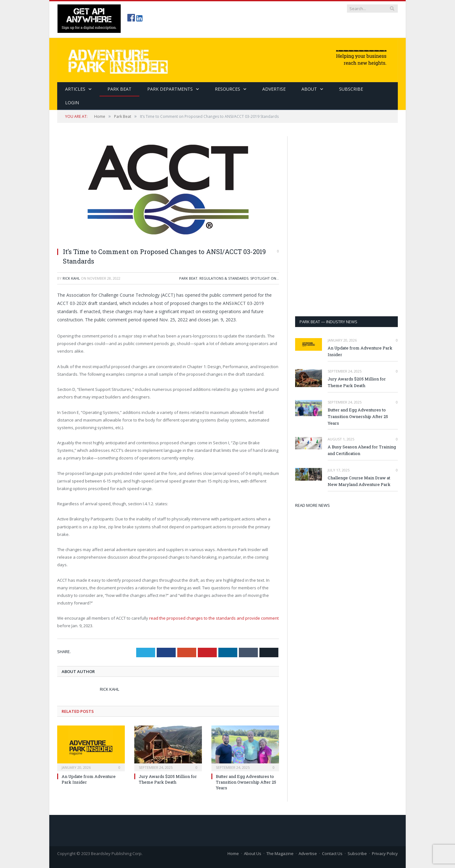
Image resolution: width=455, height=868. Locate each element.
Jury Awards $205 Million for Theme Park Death (168, 779)
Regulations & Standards (224, 278)
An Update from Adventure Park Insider (360, 351)
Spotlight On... (265, 278)
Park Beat (119, 89)
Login (72, 103)
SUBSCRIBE (351, 89)
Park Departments (170, 89)
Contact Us (332, 853)
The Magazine (280, 853)
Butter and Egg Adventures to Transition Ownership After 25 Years (246, 782)
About (309, 89)
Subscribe (357, 853)
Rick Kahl (71, 278)
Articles (75, 89)
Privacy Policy (385, 853)
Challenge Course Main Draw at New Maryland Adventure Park (359, 481)
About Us (253, 853)
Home (233, 853)
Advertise (274, 89)
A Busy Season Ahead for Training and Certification (362, 450)
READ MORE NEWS (312, 505)
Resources (227, 89)
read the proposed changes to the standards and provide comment (213, 618)
